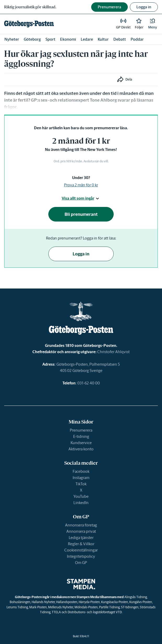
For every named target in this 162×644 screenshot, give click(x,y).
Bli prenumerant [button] (81, 214)
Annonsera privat (81, 531)
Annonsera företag (81, 525)
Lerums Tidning (17, 607)
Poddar (137, 39)
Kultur (103, 39)
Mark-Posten (38, 607)
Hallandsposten (67, 602)
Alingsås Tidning (136, 597)
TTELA (56, 612)
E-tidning (81, 436)
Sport (50, 39)
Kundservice (81, 443)
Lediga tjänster (81, 538)
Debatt (120, 39)
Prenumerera (81, 430)
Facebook (81, 471)
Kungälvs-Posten (141, 602)
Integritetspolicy (81, 556)
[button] (153, 24)
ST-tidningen (130, 607)
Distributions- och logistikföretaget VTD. (95, 612)
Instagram (81, 478)
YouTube (81, 496)
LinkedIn (81, 503)
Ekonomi (68, 39)
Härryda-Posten (89, 602)
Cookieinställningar (81, 550)
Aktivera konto (81, 449)
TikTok (81, 484)
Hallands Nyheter (43, 602)
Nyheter (12, 39)
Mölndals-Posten (86, 607)
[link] (29, 24)
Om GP (81, 563)
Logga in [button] (144, 7)
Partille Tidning (109, 607)
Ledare (87, 39)
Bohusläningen (20, 602)
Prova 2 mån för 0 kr (81, 185)
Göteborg (32, 39)
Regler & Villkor (81, 544)
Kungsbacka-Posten (115, 602)
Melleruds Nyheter (61, 607)
